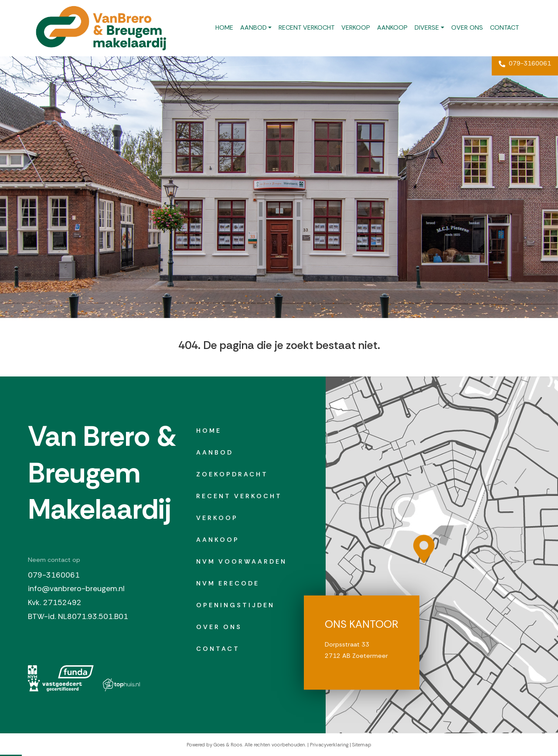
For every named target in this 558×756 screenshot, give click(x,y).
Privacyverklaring (329, 745)
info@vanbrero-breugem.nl (76, 588)
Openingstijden (235, 605)
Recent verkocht (306, 27)
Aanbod (253, 27)
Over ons (467, 27)
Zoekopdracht (232, 474)
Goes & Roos (228, 745)
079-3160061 (525, 63)
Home (224, 27)
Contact (504, 27)
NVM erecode (228, 583)
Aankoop (392, 27)
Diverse (427, 27)
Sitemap (362, 745)
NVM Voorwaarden (242, 561)
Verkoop (356, 27)
